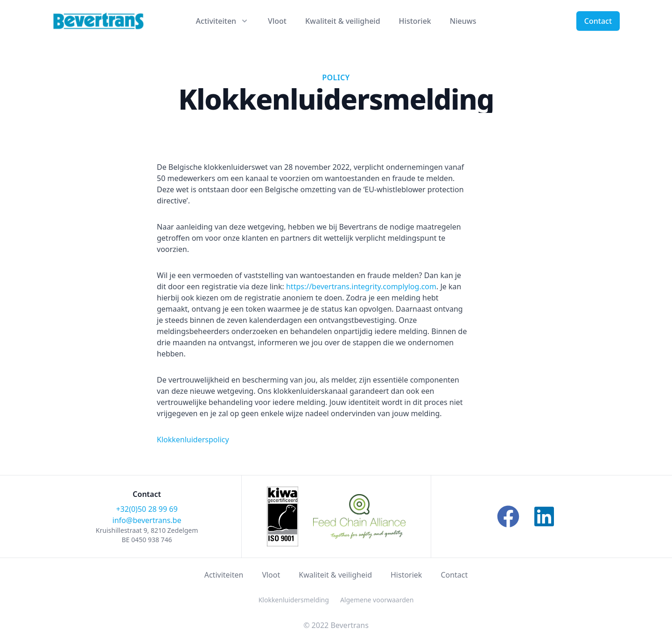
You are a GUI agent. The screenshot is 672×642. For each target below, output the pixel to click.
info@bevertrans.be (147, 520)
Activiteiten (224, 575)
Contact (598, 21)
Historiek (415, 21)
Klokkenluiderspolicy (193, 440)
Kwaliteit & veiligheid (343, 21)
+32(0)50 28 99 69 (147, 509)
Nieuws (463, 21)
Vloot (277, 21)
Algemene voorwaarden (377, 600)
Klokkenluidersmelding (294, 600)
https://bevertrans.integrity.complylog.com (361, 286)
